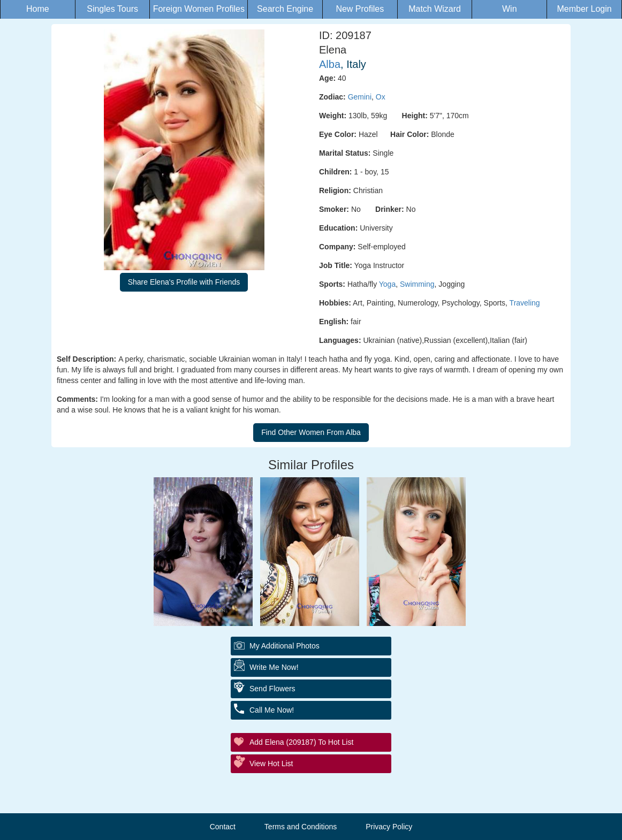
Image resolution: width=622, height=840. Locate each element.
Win (510, 9)
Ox (381, 97)
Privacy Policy (389, 827)
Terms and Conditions (301, 827)
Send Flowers (272, 689)
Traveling (525, 303)
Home (38, 9)
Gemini (360, 97)
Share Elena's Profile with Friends (184, 282)
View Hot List (271, 763)
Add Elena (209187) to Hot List (301, 742)
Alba (330, 64)
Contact (223, 827)
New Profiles (360, 9)
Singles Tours (112, 9)
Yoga (387, 284)
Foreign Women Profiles (199, 9)
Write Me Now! (274, 667)
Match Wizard (435, 9)
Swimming (417, 284)
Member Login (584, 9)
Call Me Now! (272, 710)
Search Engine (285, 9)
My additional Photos (285, 646)
